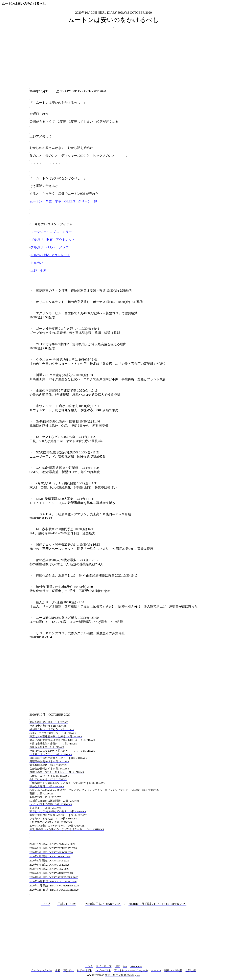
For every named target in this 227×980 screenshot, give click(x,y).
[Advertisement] (114, 57)
